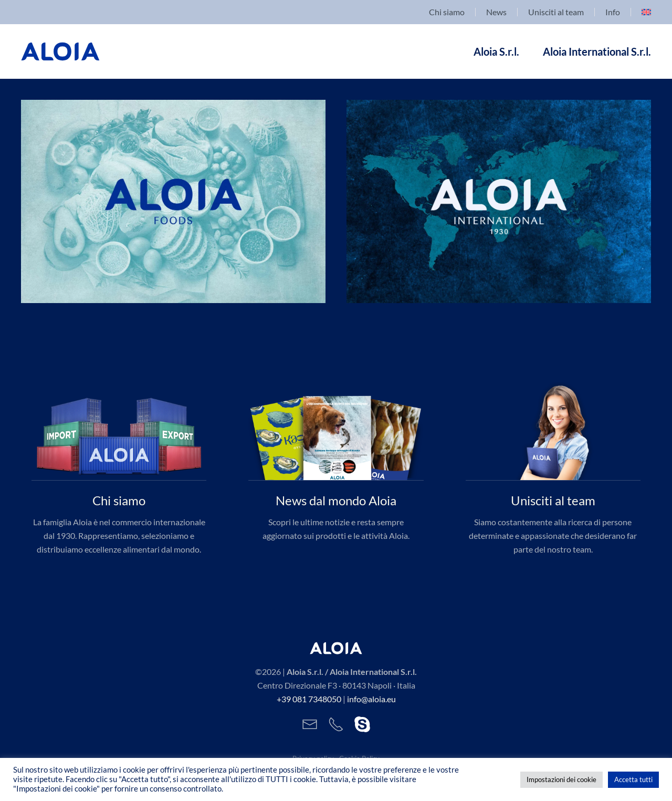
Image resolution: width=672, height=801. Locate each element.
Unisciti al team (556, 12)
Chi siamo (447, 12)
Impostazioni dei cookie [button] (561, 779)
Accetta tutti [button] (633, 779)
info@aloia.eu (371, 699)
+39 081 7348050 (309, 699)
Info (613, 12)
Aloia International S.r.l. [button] (597, 51)
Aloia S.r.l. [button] (496, 51)
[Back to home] (60, 51)
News (496, 12)
